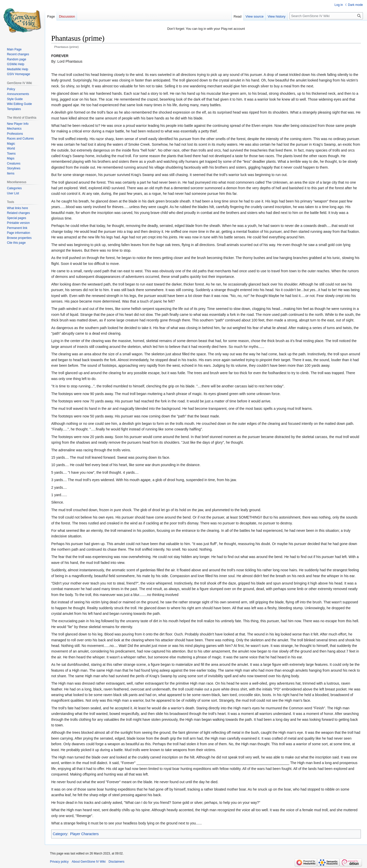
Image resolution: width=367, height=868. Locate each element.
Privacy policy (59, 862)
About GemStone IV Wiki (89, 862)
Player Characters (84, 834)
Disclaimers (116, 862)
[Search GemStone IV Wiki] (326, 16)
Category (60, 834)
